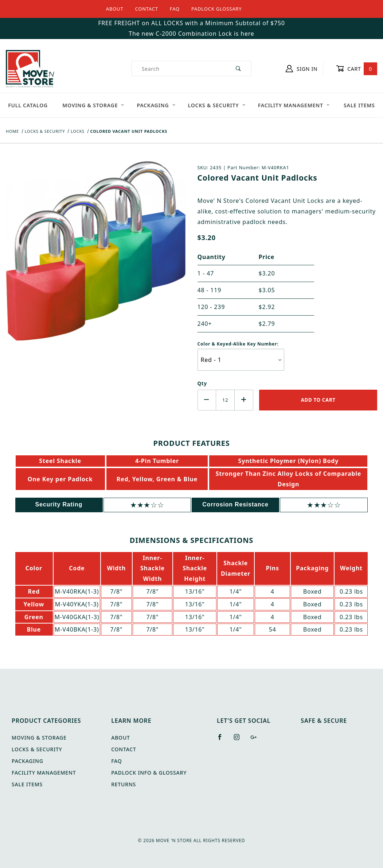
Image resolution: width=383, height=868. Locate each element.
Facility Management (294, 105)
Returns (124, 784)
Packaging (156, 105)
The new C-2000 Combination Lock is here (191, 34)
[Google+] (257, 740)
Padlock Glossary (216, 9)
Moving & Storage (93, 105)
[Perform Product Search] (239, 69)
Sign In (302, 69)
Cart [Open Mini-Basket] (357, 69)
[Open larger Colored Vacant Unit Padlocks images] (96, 256)
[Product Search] (179, 69)
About (115, 9)
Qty (202, 383)
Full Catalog (28, 105)
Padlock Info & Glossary (149, 773)
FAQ (175, 9)
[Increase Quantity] (244, 400)
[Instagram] (240, 740)
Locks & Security (217, 105)
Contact (146, 9)
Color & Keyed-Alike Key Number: (238, 344)
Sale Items (359, 105)
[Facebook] (223, 740)
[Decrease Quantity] (207, 400)
